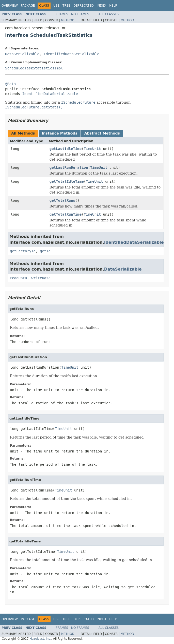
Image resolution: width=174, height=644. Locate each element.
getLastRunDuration (69, 167)
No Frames (80, 14)
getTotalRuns (62, 200)
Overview (10, 6)
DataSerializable (22, 54)
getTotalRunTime (66, 214)
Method (68, 20)
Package (28, 6)
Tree (66, 6)
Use (56, 6)
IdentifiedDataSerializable (72, 54)
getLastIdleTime (66, 149)
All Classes (109, 14)
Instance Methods (59, 133)
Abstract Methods (102, 133)
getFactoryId (23, 251)
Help (113, 6)
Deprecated (84, 6)
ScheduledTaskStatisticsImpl (34, 68)
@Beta (10, 84)
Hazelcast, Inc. (40, 639)
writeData (41, 278)
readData (18, 278)
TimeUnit (92, 149)
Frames (62, 14)
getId (45, 251)
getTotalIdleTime (67, 181)
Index (102, 6)
